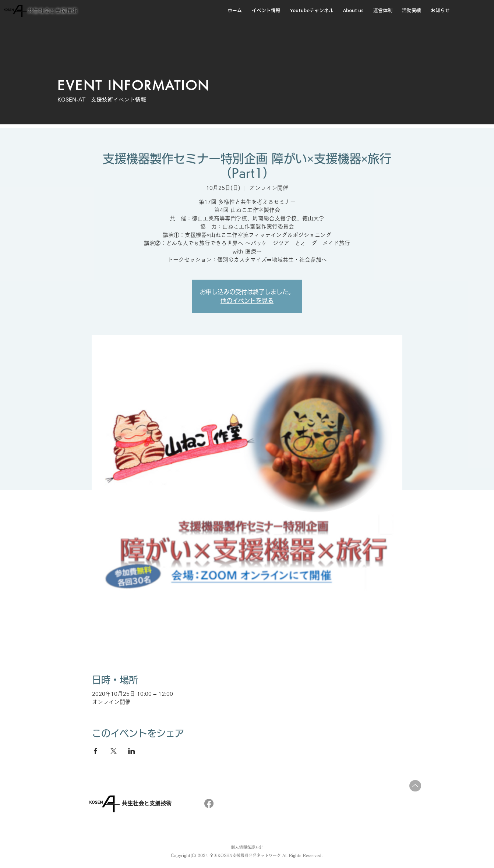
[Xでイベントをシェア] (114, 751)
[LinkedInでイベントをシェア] (132, 751)
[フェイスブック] (209, 803)
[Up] (415, 786)
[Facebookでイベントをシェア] (96, 751)
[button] (267, 11)
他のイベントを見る (247, 301)
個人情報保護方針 (247, 847)
